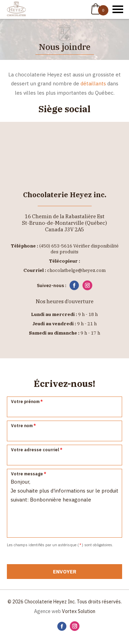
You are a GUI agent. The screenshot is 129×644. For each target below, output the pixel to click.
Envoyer (65, 572)
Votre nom (24, 426)
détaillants (93, 83)
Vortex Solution (79, 611)
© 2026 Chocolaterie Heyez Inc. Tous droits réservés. (65, 602)
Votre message (29, 474)
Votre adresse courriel (37, 450)
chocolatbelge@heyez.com (76, 270)
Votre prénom (27, 402)
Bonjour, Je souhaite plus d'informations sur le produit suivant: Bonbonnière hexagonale (64, 503)
